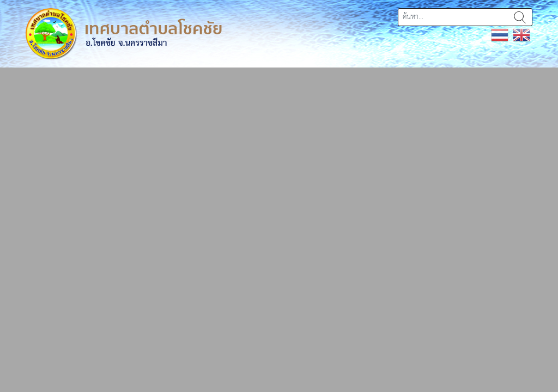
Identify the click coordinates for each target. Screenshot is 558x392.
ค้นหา (520, 17)
